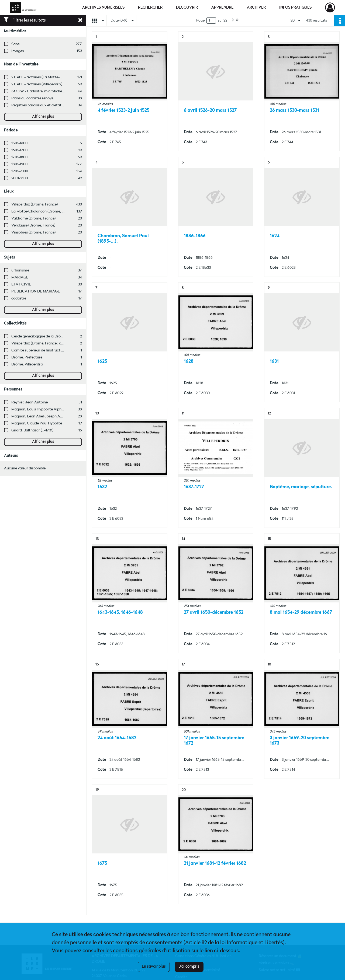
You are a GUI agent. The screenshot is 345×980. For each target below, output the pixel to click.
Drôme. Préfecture (27, 357)
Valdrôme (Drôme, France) (33, 218)
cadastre (19, 298)
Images (18, 51)
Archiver (256, 8)
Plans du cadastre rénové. (33, 98)
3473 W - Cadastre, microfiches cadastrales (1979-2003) (58, 91)
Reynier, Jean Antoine (30, 402)
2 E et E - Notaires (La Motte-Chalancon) (45, 77)
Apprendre (222, 8)
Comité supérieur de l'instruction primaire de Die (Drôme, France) (65, 350)
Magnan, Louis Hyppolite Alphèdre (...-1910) (47, 409)
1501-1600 (19, 143)
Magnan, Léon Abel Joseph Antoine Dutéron (49, 416)
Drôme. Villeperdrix (27, 364)
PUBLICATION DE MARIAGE (36, 291)
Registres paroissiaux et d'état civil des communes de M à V (61, 105)
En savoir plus (154, 967)
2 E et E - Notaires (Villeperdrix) (37, 84)
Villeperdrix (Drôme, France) (34, 204)
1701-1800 (19, 157)
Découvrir (187, 8)
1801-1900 (19, 164)
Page (200, 20)
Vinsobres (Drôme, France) (33, 232)
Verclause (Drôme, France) (33, 225)
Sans (15, 44)
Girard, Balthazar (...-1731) (32, 430)
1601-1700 (19, 150)
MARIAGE (20, 277)
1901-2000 (20, 171)
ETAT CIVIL (21, 284)
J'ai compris (189, 967)
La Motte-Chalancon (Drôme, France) (43, 211)
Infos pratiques (295, 8)
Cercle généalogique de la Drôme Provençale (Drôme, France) (62, 336)
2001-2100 (20, 178)
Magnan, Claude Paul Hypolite (37, 423)
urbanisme (20, 270)
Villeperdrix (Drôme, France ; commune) (44, 343)
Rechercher (150, 8)
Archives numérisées (103, 8)
